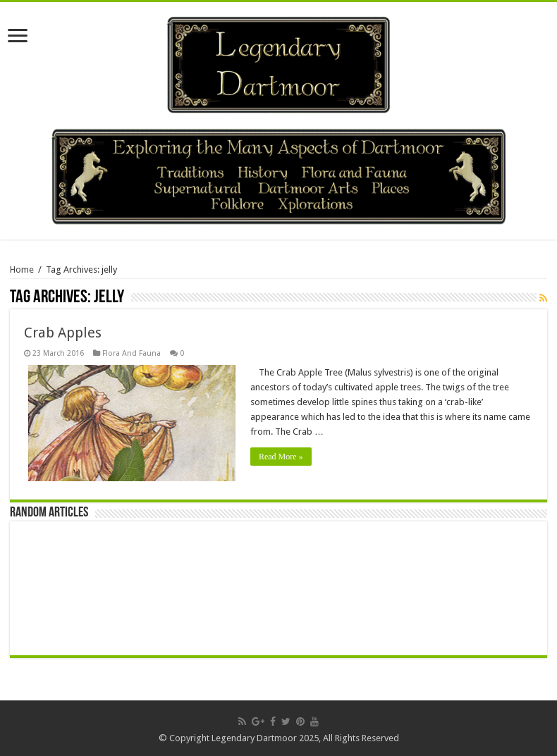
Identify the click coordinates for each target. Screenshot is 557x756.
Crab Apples (63, 333)
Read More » (281, 457)
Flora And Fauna (131, 353)
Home (22, 269)
